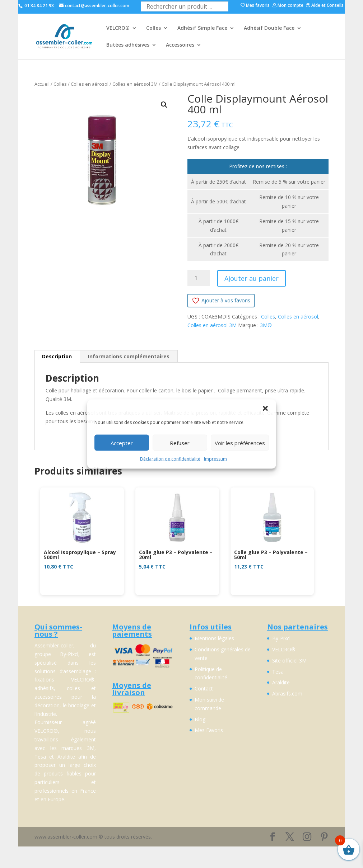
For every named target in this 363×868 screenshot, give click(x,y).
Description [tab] (57, 356)
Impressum (215, 459)
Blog (200, 719)
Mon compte (288, 6)
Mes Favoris (209, 730)
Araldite (281, 682)
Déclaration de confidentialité (170, 459)
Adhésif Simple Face (202, 28)
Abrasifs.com (287, 694)
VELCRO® (118, 28)
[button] (265, 409)
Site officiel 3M (289, 661)
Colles (153, 28)
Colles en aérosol (90, 84)
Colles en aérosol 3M (135, 84)
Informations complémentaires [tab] (129, 356)
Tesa (278, 672)
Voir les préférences (240, 443)
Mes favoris (255, 6)
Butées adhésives (128, 45)
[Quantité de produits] (199, 278)
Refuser (180, 443)
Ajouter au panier (252, 278)
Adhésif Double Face (269, 28)
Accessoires (180, 45)
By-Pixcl (281, 638)
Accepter (122, 443)
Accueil (42, 84)
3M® (266, 325)
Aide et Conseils (325, 6)
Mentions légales (214, 638)
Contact (204, 688)
